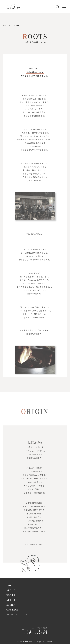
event (11, 605)
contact (13, 610)
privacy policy (17, 615)
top (9, 585)
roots (11, 595)
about (11, 590)
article (12, 600)
